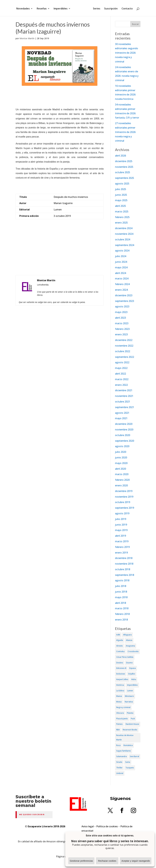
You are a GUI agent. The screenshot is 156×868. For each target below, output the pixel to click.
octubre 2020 (123, 435)
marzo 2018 (122, 608)
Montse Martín (27, 38)
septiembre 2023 (125, 301)
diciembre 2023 (124, 295)
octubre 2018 (123, 569)
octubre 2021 (123, 402)
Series (96, 8)
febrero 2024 (122, 284)
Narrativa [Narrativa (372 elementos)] (129, 702)
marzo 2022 (122, 379)
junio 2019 (121, 525)
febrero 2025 (122, 217)
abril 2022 (121, 374)
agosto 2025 (122, 184)
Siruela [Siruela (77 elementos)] (119, 762)
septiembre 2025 (125, 178)
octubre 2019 (123, 502)
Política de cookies (107, 826)
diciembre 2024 (124, 228)
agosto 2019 (122, 513)
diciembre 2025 (124, 161)
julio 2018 (121, 586)
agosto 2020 (122, 446)
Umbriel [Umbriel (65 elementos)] (120, 773)
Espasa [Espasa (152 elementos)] (133, 668)
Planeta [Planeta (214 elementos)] (130, 713)
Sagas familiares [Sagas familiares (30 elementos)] (124, 751)
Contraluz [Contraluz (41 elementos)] (120, 651)
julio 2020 (121, 452)
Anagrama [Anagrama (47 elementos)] (130, 646)
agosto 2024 (122, 251)
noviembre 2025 (124, 167)
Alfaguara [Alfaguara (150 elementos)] (127, 635)
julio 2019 (121, 519)
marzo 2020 (122, 474)
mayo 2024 (121, 267)
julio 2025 (121, 189)
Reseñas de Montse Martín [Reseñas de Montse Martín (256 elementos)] (125, 737)
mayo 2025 (121, 200)
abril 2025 (121, 206)
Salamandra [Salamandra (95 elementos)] (121, 756)
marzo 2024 (122, 278)
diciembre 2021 (124, 390)
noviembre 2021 (124, 396)
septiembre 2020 (125, 441)
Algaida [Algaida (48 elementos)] (120, 640)
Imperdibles (62, 8)
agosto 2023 (122, 306)
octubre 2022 (123, 351)
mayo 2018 (121, 597)
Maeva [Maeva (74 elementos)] (119, 696)
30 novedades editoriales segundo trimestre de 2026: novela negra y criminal (127, 53)
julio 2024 (121, 256)
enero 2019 (121, 553)
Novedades (24, 8)
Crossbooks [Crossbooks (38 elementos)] (133, 651)
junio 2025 (121, 195)
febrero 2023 (122, 329)
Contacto (126, 8)
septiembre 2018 (125, 575)
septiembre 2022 (125, 357)
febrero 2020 (122, 480)
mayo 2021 (121, 418)
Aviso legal (88, 826)
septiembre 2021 (125, 407)
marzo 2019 (122, 541)
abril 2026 (121, 156)
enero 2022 (121, 385)
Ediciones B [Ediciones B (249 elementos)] (121, 668)
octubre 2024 (123, 239)
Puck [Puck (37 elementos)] (133, 719)
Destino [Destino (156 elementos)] (120, 663)
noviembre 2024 (124, 234)
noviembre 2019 (124, 497)
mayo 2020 (121, 463)
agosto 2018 (122, 580)
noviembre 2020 (124, 430)
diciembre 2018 (124, 558)
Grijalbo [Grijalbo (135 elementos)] (132, 674)
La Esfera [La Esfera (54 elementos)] (120, 691)
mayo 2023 (121, 312)
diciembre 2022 (124, 340)
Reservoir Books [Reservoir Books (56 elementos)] (130, 730)
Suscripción (110, 8)
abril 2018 (121, 603)
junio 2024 (121, 262)
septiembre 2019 (125, 508)
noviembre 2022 (124, 346)
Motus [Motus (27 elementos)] (119, 702)
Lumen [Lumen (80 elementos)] (130, 691)
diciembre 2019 (124, 491)
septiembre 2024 (125, 245)
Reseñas (43, 8)
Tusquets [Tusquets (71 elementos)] (130, 768)
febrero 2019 (122, 547)
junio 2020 (121, 457)
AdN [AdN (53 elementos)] (118, 635)
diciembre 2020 (124, 424)
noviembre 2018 (124, 564)
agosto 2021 (122, 413)
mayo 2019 (121, 530)
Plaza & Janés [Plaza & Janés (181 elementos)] (122, 719)
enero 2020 (121, 485)
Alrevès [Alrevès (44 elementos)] (120, 646)
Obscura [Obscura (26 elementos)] (120, 713)
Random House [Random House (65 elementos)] (132, 724)
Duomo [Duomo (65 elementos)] (129, 663)
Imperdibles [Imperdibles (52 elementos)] (132, 685)
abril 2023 (121, 318)
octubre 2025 (123, 172)
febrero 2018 (122, 614)
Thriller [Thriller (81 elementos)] (119, 768)
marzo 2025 (122, 211)
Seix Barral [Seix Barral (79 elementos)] (134, 756)
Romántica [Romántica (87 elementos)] (128, 745)
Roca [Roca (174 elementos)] (118, 745)
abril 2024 (121, 273)
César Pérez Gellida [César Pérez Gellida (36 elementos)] (125, 657)
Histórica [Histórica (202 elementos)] (120, 685)
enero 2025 (121, 223)
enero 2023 (121, 334)
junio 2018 (121, 592)
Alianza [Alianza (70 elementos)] (129, 640)
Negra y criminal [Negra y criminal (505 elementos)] (123, 707)
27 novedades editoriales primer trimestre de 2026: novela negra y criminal (126, 132)
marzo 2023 (122, 323)
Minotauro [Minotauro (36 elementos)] (129, 696)
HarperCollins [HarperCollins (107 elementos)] (122, 679)
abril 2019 (121, 536)
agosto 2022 (122, 362)
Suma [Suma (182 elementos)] (128, 762)
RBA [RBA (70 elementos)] (118, 730)
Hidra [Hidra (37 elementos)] (134, 679)
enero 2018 (121, 620)
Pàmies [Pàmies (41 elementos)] (119, 724)
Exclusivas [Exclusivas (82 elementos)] (121, 674)
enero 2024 (121, 290)
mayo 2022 (121, 368)
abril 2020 (121, 469)
